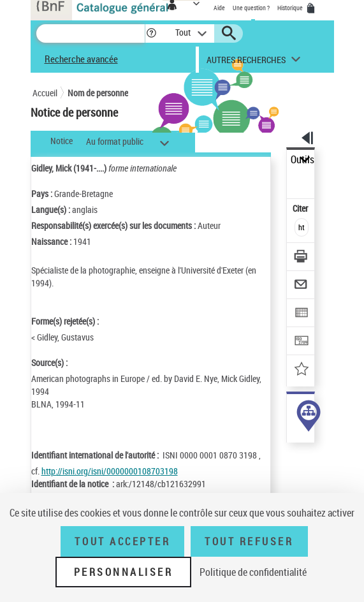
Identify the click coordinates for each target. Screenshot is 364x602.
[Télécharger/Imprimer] (301, 258)
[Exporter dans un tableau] (301, 314)
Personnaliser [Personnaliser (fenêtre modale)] (124, 572)
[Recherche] (91, 33)
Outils (302, 160)
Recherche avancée (81, 59)
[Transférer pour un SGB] (301, 342)
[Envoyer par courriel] (301, 286)
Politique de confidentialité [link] (253, 572)
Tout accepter (122, 541)
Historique (291, 8)
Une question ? (251, 8)
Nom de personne (98, 93)
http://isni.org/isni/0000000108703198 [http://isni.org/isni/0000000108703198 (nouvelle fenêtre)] (110, 471)
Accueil (45, 93)
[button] (151, 33)
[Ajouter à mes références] (301, 370)
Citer (301, 208)
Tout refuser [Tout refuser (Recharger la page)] (249, 541)
